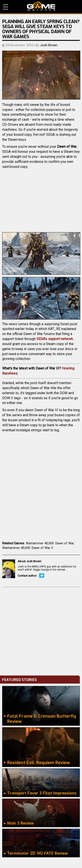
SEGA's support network (55, 339)
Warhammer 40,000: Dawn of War (50, 543)
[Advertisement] (41, 630)
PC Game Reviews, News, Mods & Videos (41, 6)
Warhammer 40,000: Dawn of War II (28, 548)
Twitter (42, 576)
